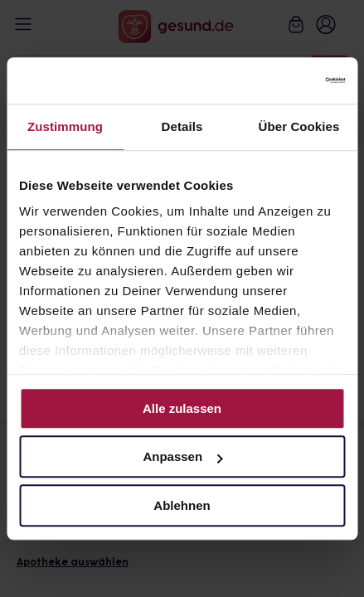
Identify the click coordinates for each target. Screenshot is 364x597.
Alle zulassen (182, 408)
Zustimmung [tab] (65, 126)
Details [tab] (182, 126)
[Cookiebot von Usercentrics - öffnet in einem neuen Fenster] (272, 80)
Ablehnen (182, 505)
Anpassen (182, 456)
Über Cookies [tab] (299, 126)
